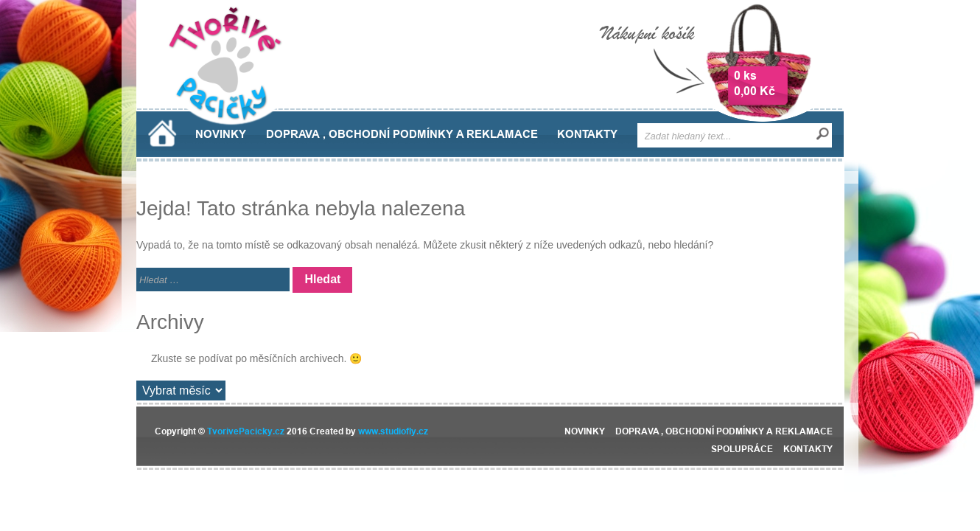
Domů (162, 133)
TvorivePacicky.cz (246, 431)
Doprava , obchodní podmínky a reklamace (402, 134)
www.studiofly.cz (393, 431)
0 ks (745, 76)
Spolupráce (742, 449)
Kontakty (587, 134)
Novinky (221, 134)
